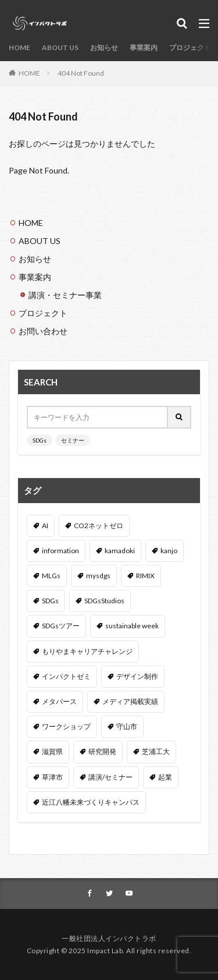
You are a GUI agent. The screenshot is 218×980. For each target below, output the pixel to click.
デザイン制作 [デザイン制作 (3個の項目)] (137, 676)
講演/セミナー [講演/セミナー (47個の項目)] (110, 777)
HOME (19, 47)
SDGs (40, 440)
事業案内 (144, 47)
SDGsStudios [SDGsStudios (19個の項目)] (104, 601)
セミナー (73, 440)
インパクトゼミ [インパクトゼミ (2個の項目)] (66, 676)
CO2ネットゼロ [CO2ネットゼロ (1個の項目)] (99, 526)
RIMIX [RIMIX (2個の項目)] (145, 576)
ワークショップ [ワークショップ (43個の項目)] (66, 726)
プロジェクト (190, 47)
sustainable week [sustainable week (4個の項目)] (132, 626)
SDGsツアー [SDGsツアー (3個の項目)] (61, 626)
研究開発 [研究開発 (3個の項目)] (102, 751)
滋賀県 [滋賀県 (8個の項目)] (52, 751)
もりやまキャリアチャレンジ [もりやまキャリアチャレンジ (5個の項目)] (87, 651)
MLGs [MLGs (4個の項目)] (51, 576)
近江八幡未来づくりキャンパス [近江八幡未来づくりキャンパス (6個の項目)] (91, 802)
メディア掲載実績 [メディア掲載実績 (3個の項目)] (130, 701)
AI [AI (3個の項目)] (45, 526)
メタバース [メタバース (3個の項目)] (59, 701)
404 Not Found (81, 73)
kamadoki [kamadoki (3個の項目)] (120, 551)
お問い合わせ (43, 331)
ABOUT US (60, 47)
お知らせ (104, 47)
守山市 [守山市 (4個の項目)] (127, 726)
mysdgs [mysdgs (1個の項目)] (98, 576)
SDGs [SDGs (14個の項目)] (50, 601)
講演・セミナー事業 (65, 295)
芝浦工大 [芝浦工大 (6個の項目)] (156, 751)
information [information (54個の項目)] (60, 551)
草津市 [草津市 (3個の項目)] (52, 777)
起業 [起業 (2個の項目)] (165, 777)
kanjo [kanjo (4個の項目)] (169, 551)
